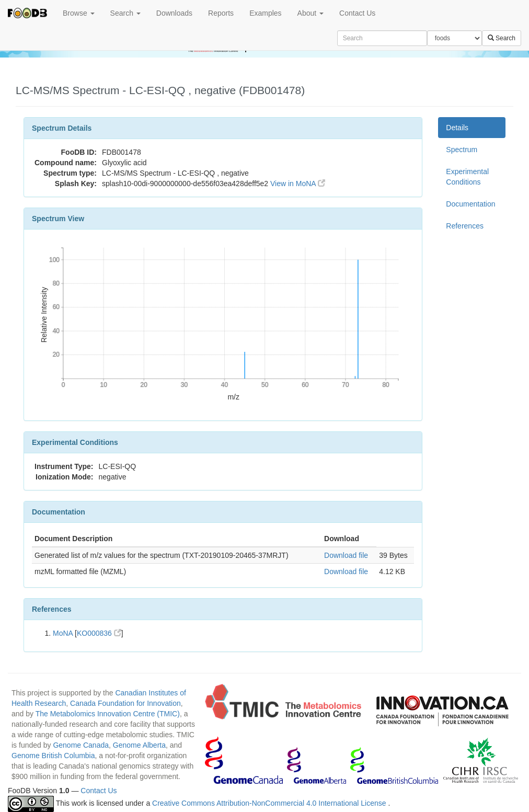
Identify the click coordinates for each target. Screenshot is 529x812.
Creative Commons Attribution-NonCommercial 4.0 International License (270, 803)
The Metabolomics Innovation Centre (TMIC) (108, 714)
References (465, 226)
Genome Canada (81, 745)
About (310, 13)
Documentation (470, 204)
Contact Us (357, 13)
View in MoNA (298, 184)
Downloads (174, 13)
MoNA (63, 633)
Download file (346, 555)
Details (457, 128)
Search (125, 13)
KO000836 (99, 633)
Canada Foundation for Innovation (125, 703)
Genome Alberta (139, 745)
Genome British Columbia (53, 756)
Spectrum (462, 150)
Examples (265, 13)
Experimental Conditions (467, 177)
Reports (221, 13)
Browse (79, 13)
